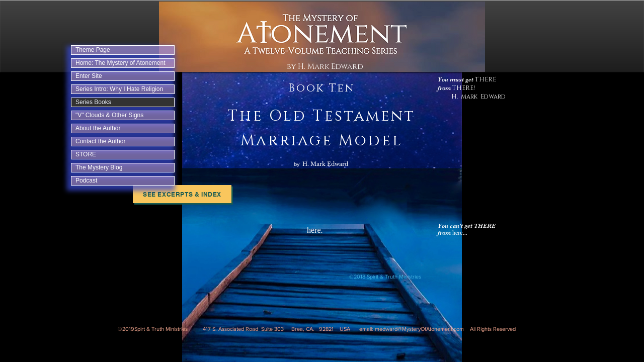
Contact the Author (100, 141)
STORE (86, 154)
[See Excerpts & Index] (182, 194)
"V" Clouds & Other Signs (109, 115)
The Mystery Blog (99, 167)
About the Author (98, 128)
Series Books (93, 102)
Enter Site (89, 76)
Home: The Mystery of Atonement (120, 63)
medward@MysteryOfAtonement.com (419, 329)
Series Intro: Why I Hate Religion (119, 89)
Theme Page (93, 50)
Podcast (86, 180)
